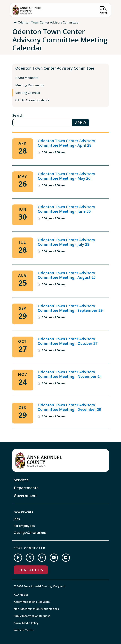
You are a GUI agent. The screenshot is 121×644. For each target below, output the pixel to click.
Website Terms (24, 630)
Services (21, 480)
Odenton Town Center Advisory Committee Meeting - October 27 (68, 341)
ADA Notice (21, 595)
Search (18, 115)
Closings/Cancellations (30, 533)
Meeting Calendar (28, 93)
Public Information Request (32, 616)
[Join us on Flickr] (66, 558)
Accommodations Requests (32, 602)
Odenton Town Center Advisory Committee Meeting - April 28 (66, 143)
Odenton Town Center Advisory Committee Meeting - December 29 (69, 407)
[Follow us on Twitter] (30, 558)
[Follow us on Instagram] (42, 558)
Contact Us (31, 570)
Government (25, 496)
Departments (26, 488)
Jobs (17, 519)
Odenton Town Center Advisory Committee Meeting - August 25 (67, 275)
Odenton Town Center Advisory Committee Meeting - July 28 (66, 242)
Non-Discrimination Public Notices (36, 609)
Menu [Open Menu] (103, 13)
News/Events (23, 512)
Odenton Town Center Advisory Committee (48, 22)
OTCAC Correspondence (32, 100)
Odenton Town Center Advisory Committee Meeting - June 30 (66, 209)
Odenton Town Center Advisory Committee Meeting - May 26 (66, 176)
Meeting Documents (30, 85)
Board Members (27, 78)
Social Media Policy (26, 623)
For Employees (24, 526)
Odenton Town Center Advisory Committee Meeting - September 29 (70, 308)
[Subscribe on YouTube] (54, 558)
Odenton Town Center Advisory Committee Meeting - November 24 (70, 374)
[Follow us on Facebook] (18, 558)
